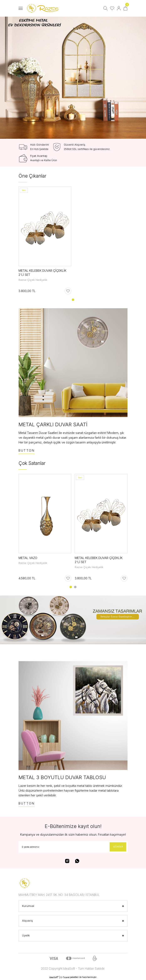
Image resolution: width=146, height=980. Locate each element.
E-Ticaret (65, 977)
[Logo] (43, 8)
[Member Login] (119, 8)
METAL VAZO (28, 558)
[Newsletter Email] (73, 847)
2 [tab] (75, 587)
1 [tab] (73, 300)
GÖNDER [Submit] (118, 847)
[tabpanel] (73, 78)
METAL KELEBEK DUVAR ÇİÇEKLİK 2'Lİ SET (42, 273)
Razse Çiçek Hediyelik (33, 280)
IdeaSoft (54, 977)
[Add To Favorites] (68, 291)
